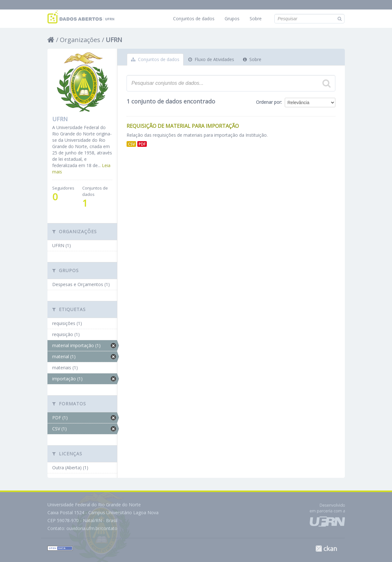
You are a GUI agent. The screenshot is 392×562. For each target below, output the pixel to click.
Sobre (256, 19)
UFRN (114, 40)
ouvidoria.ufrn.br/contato (92, 528)
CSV (131, 144)
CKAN (326, 549)
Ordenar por (268, 102)
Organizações (80, 40)
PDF (142, 144)
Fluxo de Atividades (211, 59)
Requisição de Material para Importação (183, 126)
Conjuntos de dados (194, 19)
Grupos (232, 19)
